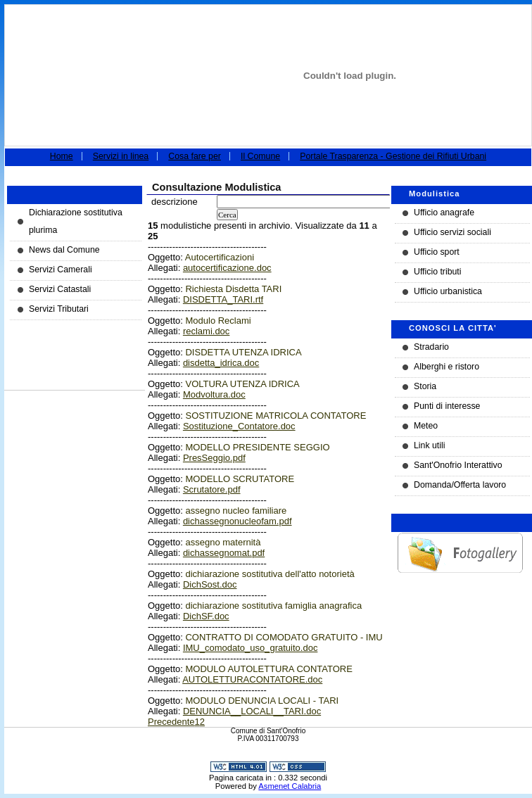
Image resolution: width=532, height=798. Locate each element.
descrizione (175, 202)
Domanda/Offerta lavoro (460, 485)
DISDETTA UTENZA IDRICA (243, 352)
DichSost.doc (210, 584)
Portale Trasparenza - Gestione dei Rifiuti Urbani (393, 156)
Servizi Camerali (61, 270)
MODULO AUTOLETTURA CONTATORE (268, 669)
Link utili (429, 445)
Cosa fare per (195, 156)
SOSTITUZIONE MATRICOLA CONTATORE (275, 416)
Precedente (171, 722)
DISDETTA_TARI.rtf (223, 299)
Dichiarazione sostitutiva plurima (76, 221)
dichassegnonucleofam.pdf (237, 521)
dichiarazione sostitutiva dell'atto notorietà (270, 574)
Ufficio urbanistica (448, 291)
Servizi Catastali (60, 289)
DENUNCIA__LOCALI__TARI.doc (252, 711)
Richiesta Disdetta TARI (233, 289)
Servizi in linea (121, 156)
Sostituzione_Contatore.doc (239, 426)
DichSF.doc (206, 616)
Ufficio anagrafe (444, 213)
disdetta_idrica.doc (221, 363)
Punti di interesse (447, 406)
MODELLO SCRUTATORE (240, 479)
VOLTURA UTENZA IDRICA (242, 384)
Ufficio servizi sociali (452, 232)
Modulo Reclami (218, 321)
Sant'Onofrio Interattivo (458, 465)
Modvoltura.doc (214, 394)
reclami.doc (206, 331)
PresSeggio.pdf (214, 458)
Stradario (431, 347)
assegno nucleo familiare (236, 511)
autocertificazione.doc (227, 268)
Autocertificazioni (220, 257)
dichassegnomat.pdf (224, 553)
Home (62, 156)
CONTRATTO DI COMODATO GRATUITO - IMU (284, 637)
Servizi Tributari (59, 309)
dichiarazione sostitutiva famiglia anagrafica (273, 606)
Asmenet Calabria (290, 786)
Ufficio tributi (438, 272)
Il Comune (260, 156)
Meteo (426, 426)
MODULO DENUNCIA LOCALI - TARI (262, 701)
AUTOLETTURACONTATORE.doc (252, 679)
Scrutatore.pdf (212, 489)
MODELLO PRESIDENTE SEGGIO (257, 447)
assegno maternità (223, 542)
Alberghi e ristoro (446, 367)
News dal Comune (64, 250)
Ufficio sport (437, 252)
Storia (425, 386)
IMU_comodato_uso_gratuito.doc (251, 648)
